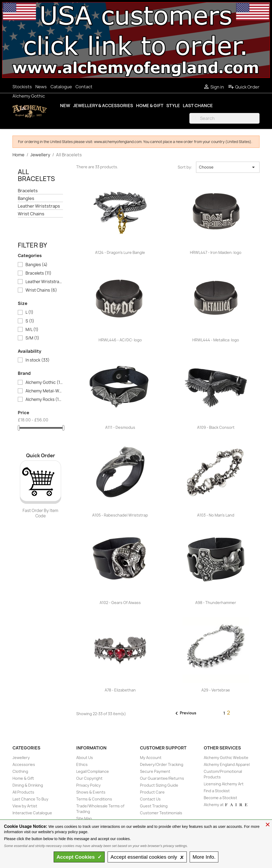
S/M (32, 338)
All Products (23, 792)
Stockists (22, 87)
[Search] (224, 118)
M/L (32, 330)
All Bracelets (36, 175)
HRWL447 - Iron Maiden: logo (216, 252)
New (65, 106)
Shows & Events (91, 792)
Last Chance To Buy (30, 799)
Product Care (152, 792)
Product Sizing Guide (159, 785)
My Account (151, 758)
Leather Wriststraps (39, 206)
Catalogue (61, 87)
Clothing (20, 771)
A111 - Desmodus (120, 427)
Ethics (82, 764)
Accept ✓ (79, 857)
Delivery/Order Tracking (162, 764)
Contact (84, 87)
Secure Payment (155, 771)
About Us (85, 758)
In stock (38, 360)
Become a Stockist (220, 798)
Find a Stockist (217, 791)
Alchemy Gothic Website (226, 758)
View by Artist (25, 806)
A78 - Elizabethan (120, 690)
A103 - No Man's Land (216, 515)
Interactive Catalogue (32, 813)
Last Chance (198, 106)
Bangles (26, 198)
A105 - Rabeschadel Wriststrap (120, 515)
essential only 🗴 (147, 857)
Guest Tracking (154, 806)
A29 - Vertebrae (216, 690)
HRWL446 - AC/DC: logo (120, 340)
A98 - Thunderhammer (216, 603)
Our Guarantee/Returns (162, 778)
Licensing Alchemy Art (224, 784)
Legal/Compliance (93, 771)
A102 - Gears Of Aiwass (120, 603)
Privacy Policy (88, 785)
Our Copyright (89, 778)
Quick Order (244, 87)
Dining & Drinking (28, 785)
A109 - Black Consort (216, 427)
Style (173, 106)
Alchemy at (226, 805)
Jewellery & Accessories (103, 106)
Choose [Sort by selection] (228, 167)
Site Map (84, 818)
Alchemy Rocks (44, 400)
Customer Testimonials (161, 813)
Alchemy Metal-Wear (44, 391)
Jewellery (21, 758)
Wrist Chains (31, 214)
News (41, 87)
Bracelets (28, 191)
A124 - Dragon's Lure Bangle (120, 252)
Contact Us (150, 799)
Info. (204, 857)
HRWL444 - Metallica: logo (216, 340)
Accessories (24, 764)
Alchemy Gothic (29, 96)
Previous (185, 713)
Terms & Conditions (94, 799)
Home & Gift (150, 106)
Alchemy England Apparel (227, 764)
